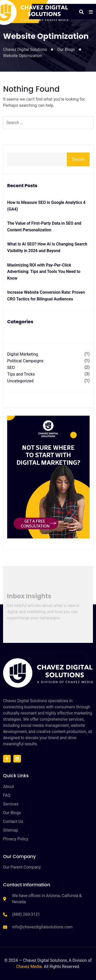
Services (11, 804)
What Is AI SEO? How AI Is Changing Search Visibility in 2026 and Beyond (47, 247)
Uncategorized (20, 381)
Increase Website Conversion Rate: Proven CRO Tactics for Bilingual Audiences (46, 296)
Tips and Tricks (21, 374)
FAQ (7, 795)
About (9, 787)
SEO (11, 368)
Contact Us (13, 821)
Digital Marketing (23, 354)
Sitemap (11, 830)
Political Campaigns (25, 361)
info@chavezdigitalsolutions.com (42, 927)
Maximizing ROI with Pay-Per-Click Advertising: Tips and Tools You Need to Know (44, 272)
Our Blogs (12, 813)
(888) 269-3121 (26, 914)
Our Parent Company (22, 867)
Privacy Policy (16, 839)
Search (78, 159)
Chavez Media (29, 967)
